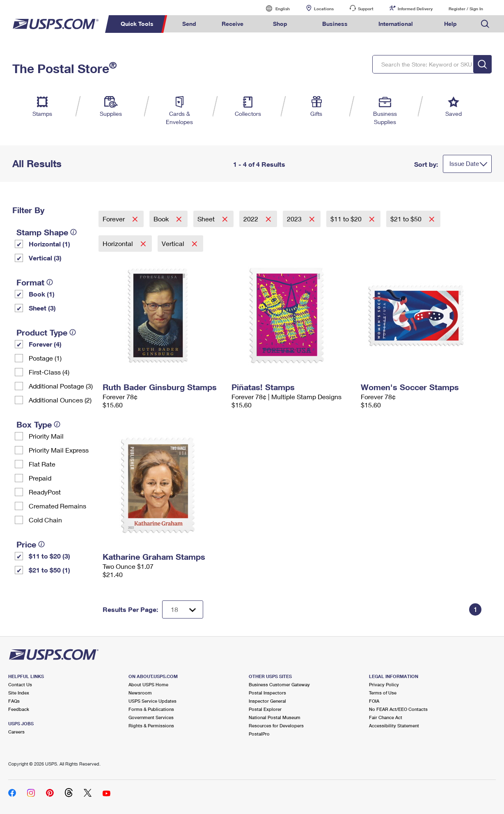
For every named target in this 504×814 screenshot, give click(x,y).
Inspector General (267, 701)
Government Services (151, 717)
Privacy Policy (384, 684)
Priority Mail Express (59, 450)
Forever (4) (45, 344)
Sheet (207, 219)
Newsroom (140, 693)
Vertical (174, 243)
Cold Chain (45, 520)
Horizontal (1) (49, 244)
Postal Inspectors (267, 693)
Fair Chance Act (386, 717)
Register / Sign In (466, 9)
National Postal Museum (275, 717)
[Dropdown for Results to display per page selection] (183, 609)
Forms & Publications (151, 709)
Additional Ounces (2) (60, 400)
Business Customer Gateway (279, 684)
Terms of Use (383, 693)
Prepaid (40, 478)
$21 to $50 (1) (49, 570)
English (274, 8)
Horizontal (119, 243)
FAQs (14, 701)
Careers (16, 732)
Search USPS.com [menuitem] (485, 24)
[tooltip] (73, 232)
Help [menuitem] (450, 24)
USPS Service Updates (152, 701)
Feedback (19, 709)
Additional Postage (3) (61, 386)
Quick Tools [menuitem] (137, 24)
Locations (324, 9)
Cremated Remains (57, 506)
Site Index (19, 693)
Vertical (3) (45, 258)
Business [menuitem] (335, 24)
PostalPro (259, 734)
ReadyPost (45, 492)
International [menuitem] (396, 24)
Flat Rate (42, 464)
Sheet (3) (42, 308)
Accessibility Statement (394, 725)
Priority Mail (46, 436)
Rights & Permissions (151, 725)
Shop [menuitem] (280, 24)
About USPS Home (148, 684)
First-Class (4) (49, 372)
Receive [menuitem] (233, 24)
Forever (115, 219)
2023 (295, 219)
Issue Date (464, 163)
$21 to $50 (407, 219)
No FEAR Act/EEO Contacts (398, 709)
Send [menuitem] (189, 24)
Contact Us (20, 684)
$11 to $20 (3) (49, 556)
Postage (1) (45, 358)
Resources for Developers (276, 725)
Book (162, 219)
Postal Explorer (265, 709)
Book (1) (42, 294)
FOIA (374, 701)
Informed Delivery (415, 9)
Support (366, 9)
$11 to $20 (347, 219)
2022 (252, 219)
